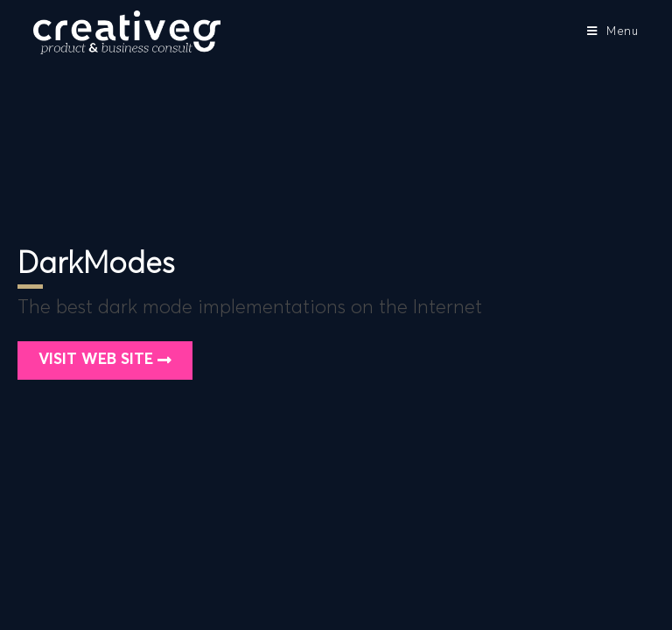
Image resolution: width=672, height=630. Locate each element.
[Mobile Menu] (613, 32)
